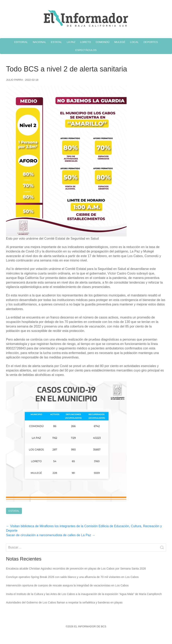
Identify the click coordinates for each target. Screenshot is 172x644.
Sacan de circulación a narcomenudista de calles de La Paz (51, 535)
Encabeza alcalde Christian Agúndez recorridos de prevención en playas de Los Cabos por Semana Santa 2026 (76, 569)
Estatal (14, 511)
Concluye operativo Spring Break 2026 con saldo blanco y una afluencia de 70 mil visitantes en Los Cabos (72, 577)
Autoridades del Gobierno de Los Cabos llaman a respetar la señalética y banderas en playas (64, 602)
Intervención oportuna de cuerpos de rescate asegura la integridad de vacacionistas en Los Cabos (67, 585)
